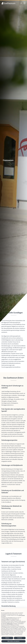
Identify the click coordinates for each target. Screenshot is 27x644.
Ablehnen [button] (7, 638)
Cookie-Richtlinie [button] (21, 615)
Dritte (7, 619)
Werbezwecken (10, 624)
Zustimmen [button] (20, 638)
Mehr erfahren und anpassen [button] (13, 641)
